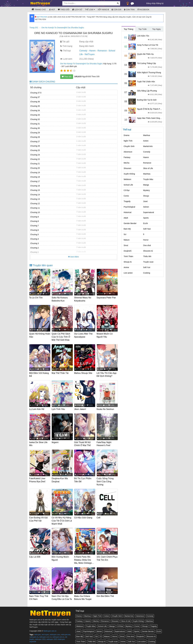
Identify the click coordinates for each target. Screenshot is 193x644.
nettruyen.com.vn (45, 635)
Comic (126, 196)
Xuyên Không (129, 174)
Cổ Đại (127, 190)
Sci (125, 234)
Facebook (143, 10)
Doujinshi (128, 251)
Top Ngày (156, 29)
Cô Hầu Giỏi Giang (83, 516)
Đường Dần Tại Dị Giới (147, 100)
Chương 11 (35, 208)
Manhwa (147, 174)
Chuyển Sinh (129, 146)
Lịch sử (77, 10)
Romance (102, 51)
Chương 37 (35, 97)
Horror (146, 240)
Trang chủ (39, 9)
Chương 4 (35, 239)
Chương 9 (35, 217)
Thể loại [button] (90, 10)
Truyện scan (148, 262)
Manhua (147, 135)
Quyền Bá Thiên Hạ (145, 54)
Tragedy (127, 201)
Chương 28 (35, 137)
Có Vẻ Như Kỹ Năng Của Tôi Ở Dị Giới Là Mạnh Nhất (62, 519)
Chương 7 (35, 226)
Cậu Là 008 (35, 555)
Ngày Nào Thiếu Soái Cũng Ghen (151, 118)
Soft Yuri (147, 267)
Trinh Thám (128, 256)
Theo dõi (64, 10)
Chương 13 (35, 199)
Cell (99, 516)
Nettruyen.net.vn (50, 629)
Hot (52, 10)
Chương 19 (35, 172)
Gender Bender (130, 223)
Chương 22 (35, 159)
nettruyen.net (66, 633)
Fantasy (127, 157)
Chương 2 (35, 248)
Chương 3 (35, 243)
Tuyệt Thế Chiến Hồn (146, 82)
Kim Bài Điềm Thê (106, 594)
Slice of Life (148, 168)
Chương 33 (35, 115)
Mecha (127, 163)
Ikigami (55, 441)
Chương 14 (35, 195)
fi (144, 234)
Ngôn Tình (128, 141)
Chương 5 (35, 234)
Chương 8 (35, 221)
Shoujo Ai (128, 262)
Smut (126, 245)
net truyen (45, 633)
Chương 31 (35, 124)
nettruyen (37, 633)
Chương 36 (35, 102)
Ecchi (145, 223)
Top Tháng (129, 29)
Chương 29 (35, 133)
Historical (128, 212)
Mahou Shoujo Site (83, 373)
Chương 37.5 (36, 93)
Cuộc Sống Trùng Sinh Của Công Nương (105, 480)
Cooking (147, 273)
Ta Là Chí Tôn (36, 298)
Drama (127, 135)
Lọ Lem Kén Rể (37, 409)
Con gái (116, 10)
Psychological (129, 207)
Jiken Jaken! (80, 409)
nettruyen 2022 (40, 637)
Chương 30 (35, 128)
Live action (128, 273)
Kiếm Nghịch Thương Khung (149, 72)
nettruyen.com (55, 633)
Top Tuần (143, 29)
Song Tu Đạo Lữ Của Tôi (148, 45)
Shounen (127, 168)
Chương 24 (35, 155)
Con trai (129, 10)
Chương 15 (35, 190)
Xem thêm (74, 257)
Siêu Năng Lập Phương (147, 91)
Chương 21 (35, 164)
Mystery (146, 190)
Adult (126, 218)
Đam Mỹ (127, 229)
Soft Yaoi (147, 229)
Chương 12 (35, 203)
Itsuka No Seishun (106, 409)
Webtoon (127, 179)
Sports (146, 218)
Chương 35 (35, 106)
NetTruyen (90, 54)
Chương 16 (35, 186)
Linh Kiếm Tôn (143, 36)
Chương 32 (35, 119)
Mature (127, 240)
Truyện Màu (148, 179)
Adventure (128, 152)
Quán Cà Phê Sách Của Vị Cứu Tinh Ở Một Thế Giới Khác (61, 337)
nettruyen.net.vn (58, 635)
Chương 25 (35, 150)
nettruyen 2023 (52, 637)
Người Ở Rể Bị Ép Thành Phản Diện (152, 109)
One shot (147, 245)
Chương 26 (35, 146)
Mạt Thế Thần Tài (60, 373)
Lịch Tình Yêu (59, 409)
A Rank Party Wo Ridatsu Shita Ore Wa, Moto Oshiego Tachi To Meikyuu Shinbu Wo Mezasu (84, 561)
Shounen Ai (148, 251)
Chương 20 (35, 168)
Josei (145, 201)
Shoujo (146, 196)
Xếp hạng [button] (103, 10)
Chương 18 (35, 177)
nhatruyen (61, 637)
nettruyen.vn (34, 635)
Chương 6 (35, 230)
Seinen (146, 207)
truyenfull (33, 640)
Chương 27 (35, 141)
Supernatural (149, 212)
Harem (92, 51)
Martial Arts (148, 146)
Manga (146, 185)
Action (146, 141)
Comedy (83, 51)
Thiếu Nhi (147, 256)
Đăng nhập (151, 3)
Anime (126, 267)
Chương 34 (35, 110)
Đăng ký (160, 3)
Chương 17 (35, 181)
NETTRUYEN (41, 17)
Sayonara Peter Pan (107, 298)
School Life (128, 185)
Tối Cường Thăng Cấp (146, 63)
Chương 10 (35, 212)
